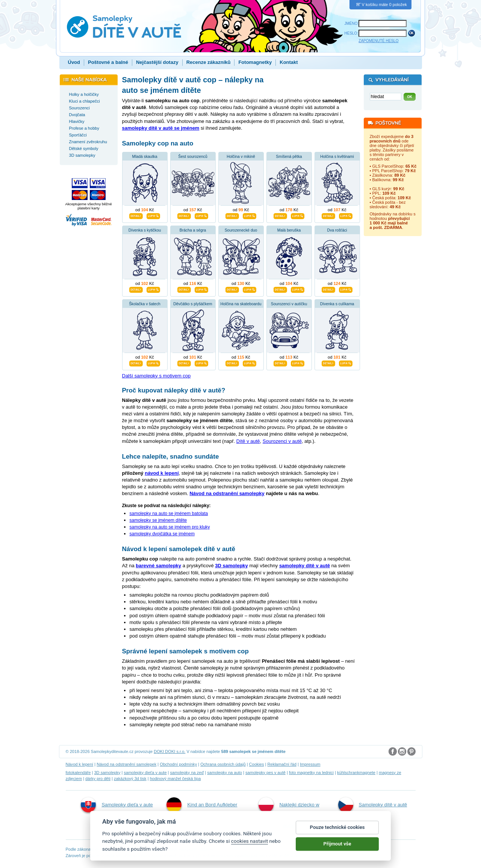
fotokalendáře (78, 773)
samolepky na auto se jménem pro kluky (170, 527)
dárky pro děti (98, 779)
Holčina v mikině (241, 157)
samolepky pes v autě (265, 773)
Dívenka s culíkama (337, 304)
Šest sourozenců (193, 157)
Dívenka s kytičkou (145, 230)
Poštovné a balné (108, 62)
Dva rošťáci (337, 230)
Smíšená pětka (289, 157)
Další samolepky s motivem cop (157, 376)
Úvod (74, 62)
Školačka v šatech (145, 304)
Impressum (310, 764)
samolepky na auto (225, 773)
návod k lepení (162, 473)
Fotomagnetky (255, 62)
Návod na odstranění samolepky (227, 493)
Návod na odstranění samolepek (126, 764)
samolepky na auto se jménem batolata (169, 514)
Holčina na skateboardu (241, 304)
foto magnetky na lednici (311, 773)
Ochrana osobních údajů (223, 764)
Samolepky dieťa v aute (117, 805)
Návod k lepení (80, 764)
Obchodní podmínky (178, 764)
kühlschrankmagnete (356, 773)
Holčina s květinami (337, 157)
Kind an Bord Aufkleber (202, 805)
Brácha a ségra (193, 230)
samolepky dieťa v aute (145, 773)
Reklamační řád (282, 764)
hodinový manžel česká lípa (175, 779)
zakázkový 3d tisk (130, 779)
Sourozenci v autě (282, 441)
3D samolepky (107, 773)
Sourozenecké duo (241, 230)
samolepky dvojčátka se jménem (162, 534)
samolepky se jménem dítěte (158, 520)
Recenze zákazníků (209, 62)
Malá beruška (289, 230)
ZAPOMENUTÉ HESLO (378, 41)
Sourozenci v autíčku (289, 304)
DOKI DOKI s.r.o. (169, 751)
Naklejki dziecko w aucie (289, 813)
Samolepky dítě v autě (373, 805)
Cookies (257, 764)
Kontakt (289, 62)
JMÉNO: (352, 23)
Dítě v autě (248, 441)
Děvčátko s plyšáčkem (193, 304)
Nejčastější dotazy (157, 62)
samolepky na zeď (187, 773)
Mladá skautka (145, 157)
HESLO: (352, 33)
